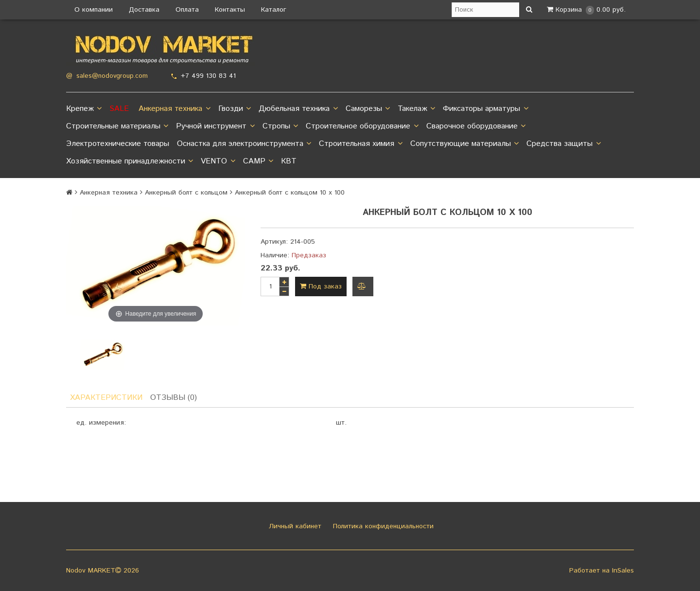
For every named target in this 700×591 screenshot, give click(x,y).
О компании (94, 10)
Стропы (280, 126)
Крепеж (84, 109)
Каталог (274, 10)
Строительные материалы (117, 126)
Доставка (144, 10)
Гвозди (235, 109)
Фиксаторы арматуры (485, 109)
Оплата (187, 10)
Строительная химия (360, 144)
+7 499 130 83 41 (208, 76)
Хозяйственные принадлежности (130, 161)
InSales (623, 571)
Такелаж (416, 109)
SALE (119, 109)
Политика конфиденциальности (382, 526)
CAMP (258, 161)
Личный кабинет (294, 526)
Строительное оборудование (362, 126)
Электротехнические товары (118, 144)
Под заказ (321, 287)
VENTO (218, 161)
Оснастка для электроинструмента (244, 144)
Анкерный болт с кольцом (186, 193)
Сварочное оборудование (476, 126)
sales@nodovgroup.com (112, 76)
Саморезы (368, 109)
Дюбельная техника (298, 109)
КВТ (289, 161)
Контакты (230, 10)
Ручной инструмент (215, 126)
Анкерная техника (174, 109)
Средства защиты (563, 144)
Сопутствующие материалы (464, 144)
